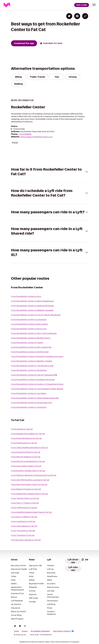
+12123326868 (25, 134)
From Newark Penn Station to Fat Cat (28, 434)
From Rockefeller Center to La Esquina (29, 319)
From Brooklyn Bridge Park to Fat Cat (28, 471)
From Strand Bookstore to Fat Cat (26, 438)
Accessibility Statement (40, 631)
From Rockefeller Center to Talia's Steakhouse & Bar (35, 398)
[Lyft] (7, 5)
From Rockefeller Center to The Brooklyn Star (32, 366)
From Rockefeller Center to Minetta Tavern (31, 338)
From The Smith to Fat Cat (23, 531)
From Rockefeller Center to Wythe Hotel (30, 352)
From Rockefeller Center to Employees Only (32, 403)
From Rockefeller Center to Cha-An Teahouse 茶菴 (34, 375)
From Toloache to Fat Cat (23, 535)
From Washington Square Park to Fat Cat (29, 494)
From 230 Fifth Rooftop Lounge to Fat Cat (30, 480)
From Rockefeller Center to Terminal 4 (29, 407)
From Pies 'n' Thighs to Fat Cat (25, 503)
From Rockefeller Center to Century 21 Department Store (37, 384)
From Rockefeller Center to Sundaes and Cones (33, 379)
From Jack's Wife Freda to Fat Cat (26, 466)
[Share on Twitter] (69, 16)
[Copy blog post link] (85, 16)
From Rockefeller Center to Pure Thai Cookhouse (34, 333)
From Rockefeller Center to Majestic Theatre (32, 361)
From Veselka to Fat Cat (22, 429)
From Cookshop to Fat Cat (23, 521)
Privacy (25, 631)
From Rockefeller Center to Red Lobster (29, 324)
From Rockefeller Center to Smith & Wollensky (33, 306)
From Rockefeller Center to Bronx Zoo (29, 329)
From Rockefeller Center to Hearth (27, 343)
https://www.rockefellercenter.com (36, 137)
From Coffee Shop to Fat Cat (24, 508)
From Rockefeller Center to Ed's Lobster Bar (31, 347)
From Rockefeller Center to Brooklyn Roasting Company (37, 356)
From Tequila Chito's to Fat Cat (25, 498)
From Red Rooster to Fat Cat (24, 443)
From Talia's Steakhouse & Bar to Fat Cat (29, 447)
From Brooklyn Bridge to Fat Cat (26, 540)
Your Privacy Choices (63, 631)
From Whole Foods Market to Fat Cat (28, 461)
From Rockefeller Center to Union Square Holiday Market (37, 389)
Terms (16, 631)
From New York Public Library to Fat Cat (29, 484)
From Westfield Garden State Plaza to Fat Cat (31, 512)
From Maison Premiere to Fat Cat (26, 489)
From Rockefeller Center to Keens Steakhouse (32, 301)
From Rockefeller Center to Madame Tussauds (32, 310)
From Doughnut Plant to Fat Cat (26, 452)
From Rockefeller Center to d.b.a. (26, 296)
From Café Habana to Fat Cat (24, 526)
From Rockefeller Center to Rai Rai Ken (29, 370)
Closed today (19, 129)
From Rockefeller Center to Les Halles (29, 393)
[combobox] (85, 560)
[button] (94, 5)
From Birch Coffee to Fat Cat (24, 517)
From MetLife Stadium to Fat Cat (26, 457)
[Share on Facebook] (77, 16)
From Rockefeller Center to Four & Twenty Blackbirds (36, 315)
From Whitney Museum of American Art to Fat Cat (34, 475)
